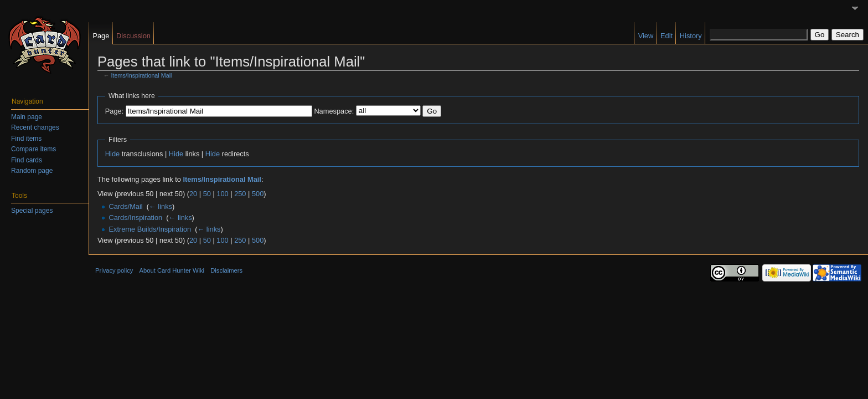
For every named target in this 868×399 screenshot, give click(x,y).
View (646, 36)
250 (240, 194)
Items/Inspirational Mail (142, 75)
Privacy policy (114, 270)
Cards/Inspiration (135, 218)
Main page (27, 117)
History (691, 36)
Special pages (32, 211)
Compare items (33, 149)
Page (101, 36)
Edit (666, 36)
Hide (112, 154)
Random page (32, 171)
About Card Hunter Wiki (172, 270)
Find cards (27, 160)
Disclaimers (226, 270)
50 (207, 194)
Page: (114, 111)
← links (161, 206)
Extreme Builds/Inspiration (150, 229)
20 (193, 194)
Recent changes (35, 127)
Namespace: (334, 111)
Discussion (133, 36)
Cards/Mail (125, 206)
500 (258, 194)
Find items (26, 139)
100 (222, 194)
